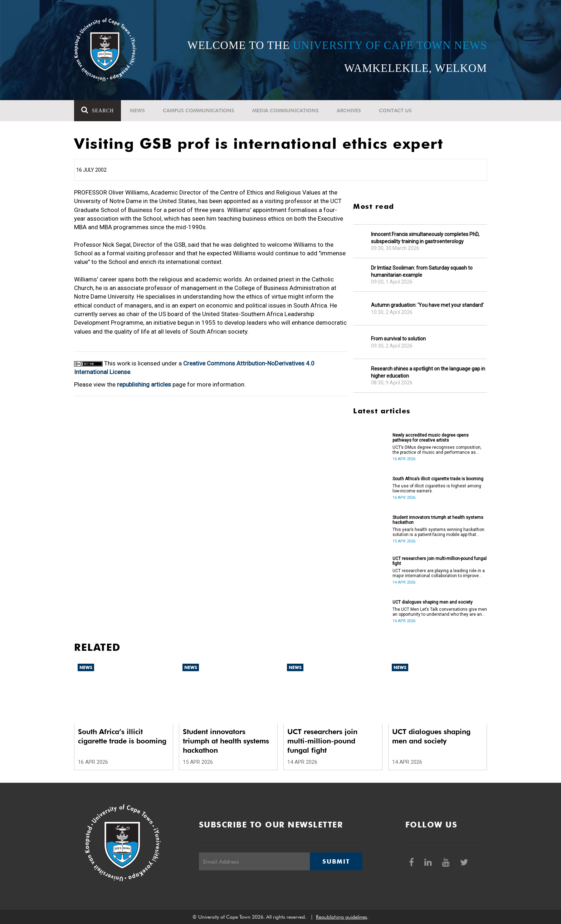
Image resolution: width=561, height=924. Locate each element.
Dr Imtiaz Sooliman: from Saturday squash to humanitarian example (422, 271)
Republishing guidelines (342, 917)
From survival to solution (398, 339)
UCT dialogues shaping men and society (433, 602)
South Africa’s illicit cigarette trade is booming (438, 479)
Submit (336, 861)
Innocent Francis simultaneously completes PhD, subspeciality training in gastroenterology (425, 238)
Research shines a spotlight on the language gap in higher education (428, 372)
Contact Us (395, 110)
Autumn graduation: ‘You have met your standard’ (427, 305)
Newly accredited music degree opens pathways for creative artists (431, 438)
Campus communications (199, 110)
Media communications (286, 110)
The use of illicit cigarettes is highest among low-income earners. (437, 488)
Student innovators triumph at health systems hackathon (438, 520)
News (137, 110)
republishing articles (144, 384)
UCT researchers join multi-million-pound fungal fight (440, 561)
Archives (349, 110)
